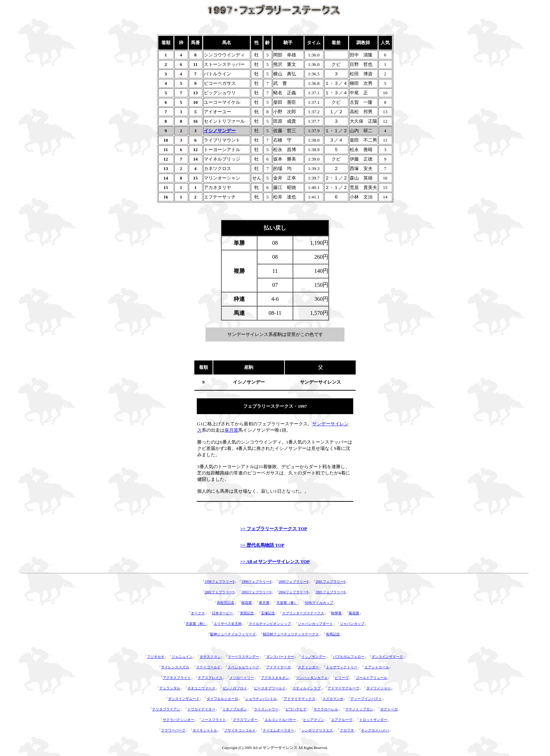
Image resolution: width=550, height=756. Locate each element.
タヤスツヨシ (210, 657)
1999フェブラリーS (256, 582)
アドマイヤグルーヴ (343, 688)
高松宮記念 (226, 603)
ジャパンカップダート (315, 624)
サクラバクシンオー (179, 720)
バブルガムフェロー (349, 657)
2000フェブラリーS (294, 582)
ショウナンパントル (261, 699)
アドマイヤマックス (300, 699)
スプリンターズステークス (303, 613)
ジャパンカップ (352, 624)
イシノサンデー (314, 657)
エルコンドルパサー (280, 720)
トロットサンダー (373, 720)
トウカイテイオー (201, 709)
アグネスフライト (177, 678)
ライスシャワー (266, 709)
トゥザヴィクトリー (342, 667)
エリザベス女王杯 (228, 624)
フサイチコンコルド (240, 730)
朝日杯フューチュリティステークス (291, 634)
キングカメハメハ (375, 730)
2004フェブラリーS (294, 592)
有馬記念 (333, 634)
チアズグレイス (210, 678)
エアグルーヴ (342, 720)
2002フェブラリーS (220, 592)
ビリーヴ (342, 678)
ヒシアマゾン (314, 720)
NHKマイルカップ (319, 603)
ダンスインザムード (184, 699)
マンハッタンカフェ (312, 678)
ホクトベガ (389, 709)
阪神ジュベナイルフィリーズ (233, 634)
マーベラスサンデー (243, 657)
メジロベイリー (242, 678)
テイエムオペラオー (279, 730)
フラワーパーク (173, 730)
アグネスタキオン (275, 678)
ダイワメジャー (378, 688)
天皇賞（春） (287, 603)
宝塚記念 (268, 613)
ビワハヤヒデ (296, 709)
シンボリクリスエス (317, 730)
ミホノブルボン (235, 709)
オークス (198, 613)
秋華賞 (336, 613)
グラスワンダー (245, 720)
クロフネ (347, 730)
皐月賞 (231, 430)
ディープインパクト (366, 699)
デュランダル (170, 688)
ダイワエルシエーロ (222, 699)
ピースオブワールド (270, 688)
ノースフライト (214, 720)
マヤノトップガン (359, 709)
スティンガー (308, 667)
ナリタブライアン (166, 709)
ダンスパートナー (280, 657)
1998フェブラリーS (220, 582)
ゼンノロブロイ (235, 688)
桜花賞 (247, 603)
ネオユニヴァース (201, 688)
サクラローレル (326, 709)
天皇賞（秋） (196, 624)
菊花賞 (354, 613)
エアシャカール (377, 667)
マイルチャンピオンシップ (270, 624)
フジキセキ (156, 657)
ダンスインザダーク (387, 657)
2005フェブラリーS (331, 592)
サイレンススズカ (175, 667)
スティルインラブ (307, 688)
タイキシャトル (205, 730)
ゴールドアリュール (371, 678)
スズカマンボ (333, 699)
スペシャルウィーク (243, 667)
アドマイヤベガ (279, 667)
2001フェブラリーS (331, 582)
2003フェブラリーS (256, 592)
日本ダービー (222, 613)
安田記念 (247, 613)
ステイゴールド (208, 667)
